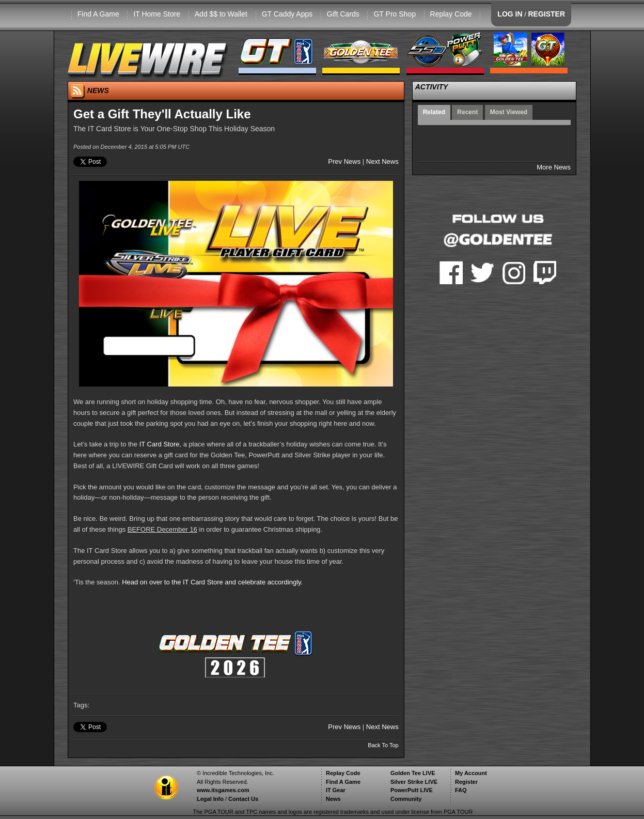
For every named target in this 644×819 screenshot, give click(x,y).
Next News (382, 161)
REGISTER (546, 14)
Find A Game (98, 14)
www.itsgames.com (223, 790)
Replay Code (451, 14)
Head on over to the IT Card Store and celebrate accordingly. (212, 582)
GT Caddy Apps (287, 14)
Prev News (344, 161)
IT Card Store (160, 444)
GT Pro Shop (394, 14)
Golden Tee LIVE (413, 773)
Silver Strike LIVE (414, 782)
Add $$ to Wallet (221, 14)
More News (554, 167)
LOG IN (510, 14)
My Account (471, 773)
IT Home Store (157, 14)
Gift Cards (343, 14)
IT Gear (336, 790)
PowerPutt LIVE (412, 790)
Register (466, 782)
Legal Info (210, 799)
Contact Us (243, 799)
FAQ (461, 790)
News (333, 799)
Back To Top (383, 745)
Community (406, 799)
